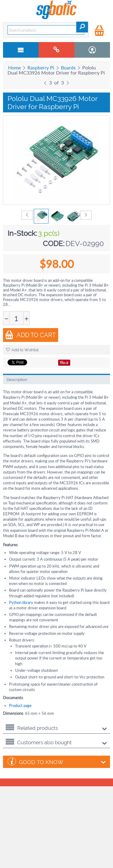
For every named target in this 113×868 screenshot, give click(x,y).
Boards (68, 67)
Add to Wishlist (22, 350)
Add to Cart (30, 335)
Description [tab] (17, 380)
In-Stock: (22, 233)
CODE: (54, 244)
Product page (20, 705)
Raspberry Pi (41, 67)
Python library (21, 602)
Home (14, 67)
